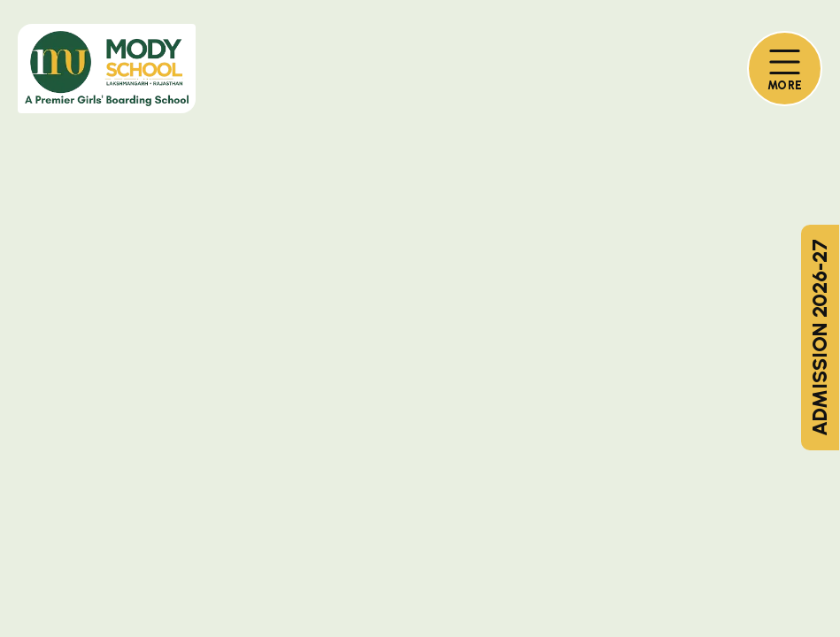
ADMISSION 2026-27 (820, 338)
